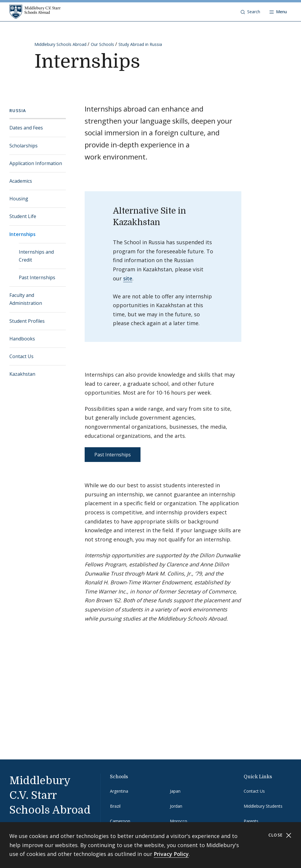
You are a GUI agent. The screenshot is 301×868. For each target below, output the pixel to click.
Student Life (23, 216)
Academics (21, 181)
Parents (251, 821)
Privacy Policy (171, 854)
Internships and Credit (36, 256)
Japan (175, 791)
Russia (18, 110)
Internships (22, 234)
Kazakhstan (22, 374)
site (128, 278)
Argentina (119, 791)
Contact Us (21, 356)
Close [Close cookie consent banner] (280, 835)
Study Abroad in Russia (140, 44)
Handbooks (22, 339)
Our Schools (102, 44)
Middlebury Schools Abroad (60, 44)
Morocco (179, 821)
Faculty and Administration (26, 299)
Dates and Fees (26, 128)
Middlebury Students (263, 806)
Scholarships (24, 146)
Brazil (115, 806)
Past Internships (37, 277)
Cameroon (120, 821)
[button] (250, 12)
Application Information (36, 163)
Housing (19, 199)
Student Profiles (27, 321)
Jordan (176, 806)
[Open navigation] (278, 12)
